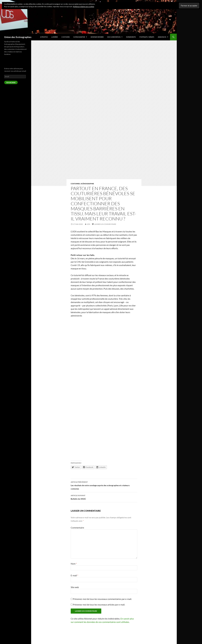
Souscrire (11, 83)
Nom (74, 564)
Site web (75, 587)
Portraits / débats (147, 37)
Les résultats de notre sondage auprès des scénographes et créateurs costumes (104, 485)
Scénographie (79, 37)
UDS (88, 224)
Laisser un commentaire (105, 224)
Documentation (114, 37)
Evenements (131, 37)
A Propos (44, 37)
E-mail (74, 575)
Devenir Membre (97, 37)
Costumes (66, 37)
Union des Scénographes (18, 37)
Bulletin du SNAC (104, 497)
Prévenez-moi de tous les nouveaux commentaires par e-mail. (102, 599)
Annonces (162, 37)
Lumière (55, 37)
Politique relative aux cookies (84, 7)
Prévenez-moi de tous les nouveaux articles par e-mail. (99, 605)
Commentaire (77, 528)
